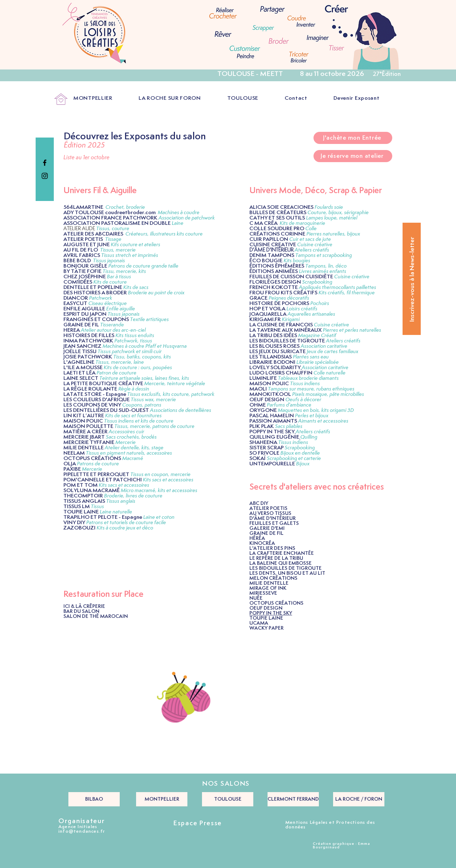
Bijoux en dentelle (301, 453)
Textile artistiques (149, 319)
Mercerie (126, 442)
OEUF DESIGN (267, 400)
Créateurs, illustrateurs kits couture (164, 234)
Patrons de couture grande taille (143, 266)
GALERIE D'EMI (267, 528)
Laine (178, 223)
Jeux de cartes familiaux (333, 352)
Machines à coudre (179, 213)
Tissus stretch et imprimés (130, 255)
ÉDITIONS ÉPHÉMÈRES (277, 266)
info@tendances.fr (82, 831)
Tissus (97, 507)
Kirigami (291, 319)
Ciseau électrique (108, 303)
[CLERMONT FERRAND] (293, 799)
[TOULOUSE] (228, 799)
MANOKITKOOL (270, 394)
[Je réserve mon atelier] (353, 156)
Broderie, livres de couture (133, 496)
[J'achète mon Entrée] (353, 138)
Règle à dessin (134, 389)
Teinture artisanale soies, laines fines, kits (144, 378)
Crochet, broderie (125, 207)
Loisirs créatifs (302, 309)
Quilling (309, 437)
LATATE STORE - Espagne (95, 394)
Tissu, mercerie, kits (124, 271)
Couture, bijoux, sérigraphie (338, 213)
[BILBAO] (94, 799)
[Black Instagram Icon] (45, 176)
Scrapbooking (317, 282)
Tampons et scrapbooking (324, 255)
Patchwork (101, 298)
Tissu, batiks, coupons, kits (142, 357)
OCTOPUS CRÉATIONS (92, 458)
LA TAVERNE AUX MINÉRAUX (286, 330)
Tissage (113, 239)
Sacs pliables (289, 426)
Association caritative (325, 368)
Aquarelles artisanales (311, 314)
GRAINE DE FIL (266, 533)
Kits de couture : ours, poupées (138, 368)
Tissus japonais (109, 261)
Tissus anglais (121, 501)
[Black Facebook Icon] (45, 163)
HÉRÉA (257, 538)
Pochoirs (320, 303)
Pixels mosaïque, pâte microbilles (328, 394)
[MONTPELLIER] (162, 799)
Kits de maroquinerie (302, 223)
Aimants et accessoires (323, 421)
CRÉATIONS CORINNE (277, 234)
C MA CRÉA (263, 223)
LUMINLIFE (264, 378)
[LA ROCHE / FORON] (359, 799)
